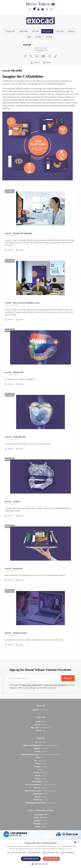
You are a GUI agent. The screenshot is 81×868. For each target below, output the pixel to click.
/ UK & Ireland (41, 803)
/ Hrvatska (41, 751)
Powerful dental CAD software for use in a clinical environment (28, 444)
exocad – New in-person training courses (22, 303)
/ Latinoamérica (41, 728)
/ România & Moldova (40, 785)
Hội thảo (60, 31)
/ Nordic (41, 776)
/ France (40, 757)
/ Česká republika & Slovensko (40, 754)
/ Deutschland (40, 760)
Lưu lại (48, 62)
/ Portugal (40, 782)
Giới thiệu (23, 31)
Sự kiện (39, 37)
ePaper (49, 37)
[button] (40, 864)
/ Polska (41, 779)
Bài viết (35, 31)
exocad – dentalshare (14, 568)
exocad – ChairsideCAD (15, 437)
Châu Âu (41, 738)
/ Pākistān (41, 821)
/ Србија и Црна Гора (41, 791)
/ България (40, 748)
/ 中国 (41, 815)
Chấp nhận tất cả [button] (31, 859)
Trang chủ (10, 31)
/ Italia (40, 770)
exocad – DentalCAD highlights (19, 233)
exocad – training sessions (16, 633)
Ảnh (29, 37)
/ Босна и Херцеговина (40, 745)
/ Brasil (40, 722)
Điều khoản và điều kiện (32, 685)
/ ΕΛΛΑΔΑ (40, 763)
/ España (41, 794)
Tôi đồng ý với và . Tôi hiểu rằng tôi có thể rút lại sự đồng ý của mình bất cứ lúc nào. (42, 686)
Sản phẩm (47, 31)
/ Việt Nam (40, 824)
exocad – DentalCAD (14, 372)
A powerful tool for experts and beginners (20, 379)
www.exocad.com (41, 48)
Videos (71, 31)
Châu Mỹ (41, 717)
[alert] (40, 854)
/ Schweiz (40, 797)
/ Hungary (41, 766)
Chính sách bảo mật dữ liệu (56, 685)
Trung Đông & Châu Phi (40, 834)
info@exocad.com (41, 50)
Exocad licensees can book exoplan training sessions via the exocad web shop (34, 640)
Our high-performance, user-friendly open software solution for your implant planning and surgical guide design (38, 509)
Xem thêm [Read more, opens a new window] (68, 849)
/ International (41, 710)
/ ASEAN (41, 827)
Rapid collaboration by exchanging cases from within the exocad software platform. (35, 575)
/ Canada (41, 724)
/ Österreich (41, 742)
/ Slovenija (40, 788)
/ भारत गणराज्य (40, 817)
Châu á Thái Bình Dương (41, 811)
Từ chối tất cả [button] (51, 859)
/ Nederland (40, 773)
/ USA (40, 730)
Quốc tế (41, 706)
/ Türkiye (40, 800)
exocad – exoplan (12, 501)
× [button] (78, 842)
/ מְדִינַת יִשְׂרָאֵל (40, 838)
